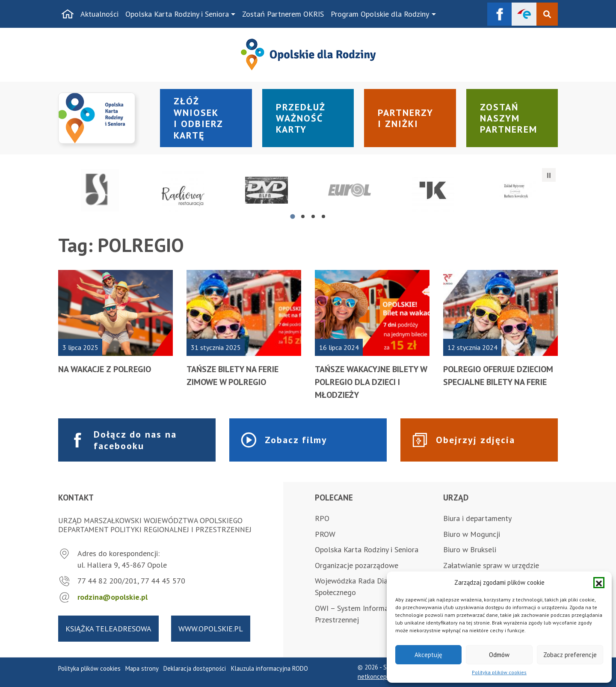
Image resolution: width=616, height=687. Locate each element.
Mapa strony (142, 668)
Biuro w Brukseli (470, 549)
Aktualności (99, 14)
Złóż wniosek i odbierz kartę (198, 118)
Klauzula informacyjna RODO (269, 668)
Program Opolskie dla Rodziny (380, 14)
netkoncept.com (380, 677)
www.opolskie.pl (211, 629)
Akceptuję (428, 655)
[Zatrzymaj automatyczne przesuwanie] (549, 175)
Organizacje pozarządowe (357, 565)
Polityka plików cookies (499, 672)
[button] (599, 583)
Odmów (499, 655)
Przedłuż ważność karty (301, 118)
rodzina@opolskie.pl (113, 597)
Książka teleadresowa (108, 629)
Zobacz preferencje (570, 655)
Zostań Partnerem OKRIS (283, 14)
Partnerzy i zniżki (406, 118)
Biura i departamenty (477, 518)
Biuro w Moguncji (472, 534)
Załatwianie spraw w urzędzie (491, 565)
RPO (322, 518)
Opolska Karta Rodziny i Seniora (177, 14)
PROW (325, 534)
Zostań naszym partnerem (509, 118)
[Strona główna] (68, 14)
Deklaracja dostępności (195, 668)
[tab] (292, 216)
